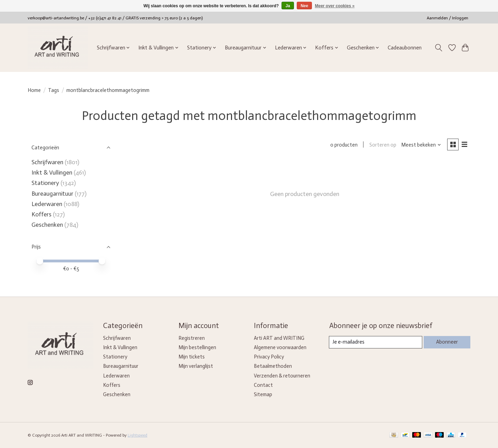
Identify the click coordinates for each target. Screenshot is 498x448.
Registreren (192, 338)
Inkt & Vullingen (52, 172)
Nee (304, 6)
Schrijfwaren (47, 162)
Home (34, 90)
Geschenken (47, 225)
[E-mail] (375, 342)
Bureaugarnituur (52, 194)
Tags (54, 90)
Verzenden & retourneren (282, 376)
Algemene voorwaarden (280, 347)
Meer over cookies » (335, 6)
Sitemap (263, 394)
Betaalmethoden (273, 366)
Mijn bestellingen (197, 347)
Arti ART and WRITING (279, 338)
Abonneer (447, 342)
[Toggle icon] (439, 48)
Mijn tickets (192, 357)
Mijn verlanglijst (196, 366)
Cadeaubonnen (405, 48)
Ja (288, 6)
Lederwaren (47, 204)
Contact (263, 385)
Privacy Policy (269, 357)
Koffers (41, 214)
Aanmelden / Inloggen (448, 18)
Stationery (45, 183)
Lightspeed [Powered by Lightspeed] (137, 435)
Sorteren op (382, 145)
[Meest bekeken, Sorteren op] (421, 145)
